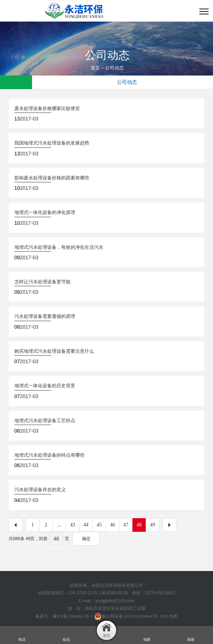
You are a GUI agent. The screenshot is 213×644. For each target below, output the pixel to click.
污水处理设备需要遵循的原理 (45, 316)
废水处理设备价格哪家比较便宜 (47, 108)
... (59, 525)
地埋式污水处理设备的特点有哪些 (49, 455)
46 (113, 525)
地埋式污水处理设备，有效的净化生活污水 (59, 247)
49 (153, 525)
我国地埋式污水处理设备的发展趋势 (52, 143)
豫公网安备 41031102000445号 (126, 616)
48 (139, 525)
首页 (95, 68)
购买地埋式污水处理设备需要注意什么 (54, 351)
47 (126, 525)
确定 (86, 539)
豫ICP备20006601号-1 (73, 616)
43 (73, 525)
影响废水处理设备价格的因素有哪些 (52, 178)
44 (86, 525)
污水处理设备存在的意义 (40, 490)
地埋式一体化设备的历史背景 (45, 386)
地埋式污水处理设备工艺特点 (45, 421)
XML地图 (169, 616)
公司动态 (114, 68)
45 (99, 525)
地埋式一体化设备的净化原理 (45, 212)
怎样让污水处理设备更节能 (42, 282)
